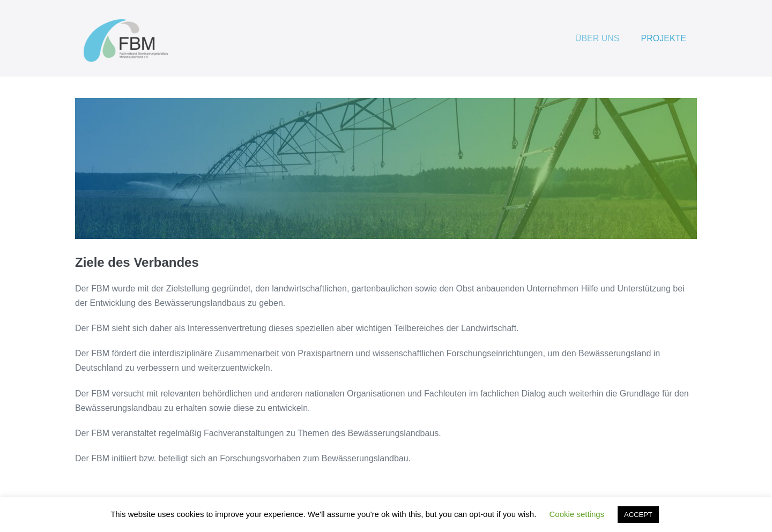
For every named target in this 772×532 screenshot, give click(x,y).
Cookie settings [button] (577, 514)
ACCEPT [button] (638, 515)
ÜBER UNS (597, 38)
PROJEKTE (664, 38)
